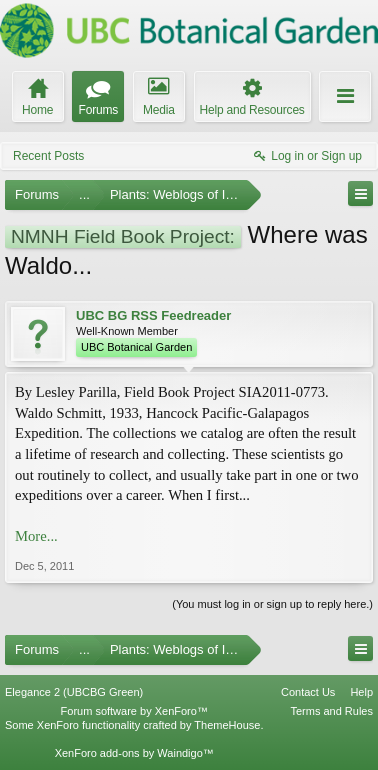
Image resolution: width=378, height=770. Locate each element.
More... (36, 536)
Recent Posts (48, 156)
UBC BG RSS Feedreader (153, 315)
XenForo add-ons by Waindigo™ (134, 753)
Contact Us (308, 692)
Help (361, 692)
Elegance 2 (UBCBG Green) (74, 692)
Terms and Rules (331, 711)
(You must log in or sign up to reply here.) (272, 604)
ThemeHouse (227, 725)
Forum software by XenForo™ (134, 711)
